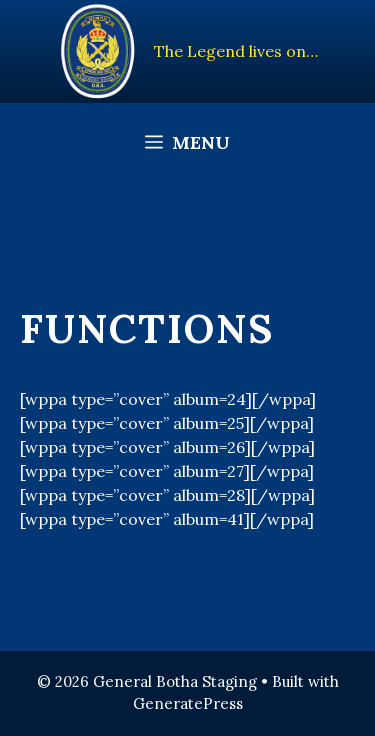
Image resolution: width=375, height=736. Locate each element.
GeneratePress (188, 703)
